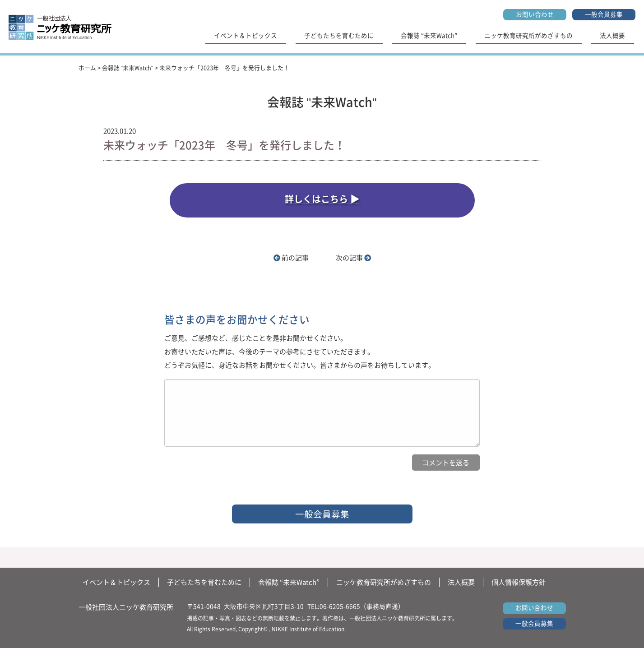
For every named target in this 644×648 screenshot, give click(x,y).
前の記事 (291, 258)
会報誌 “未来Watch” (429, 36)
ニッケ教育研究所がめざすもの (528, 36)
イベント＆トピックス (246, 36)
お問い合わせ (535, 14)
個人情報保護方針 (519, 582)
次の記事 (353, 258)
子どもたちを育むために (339, 36)
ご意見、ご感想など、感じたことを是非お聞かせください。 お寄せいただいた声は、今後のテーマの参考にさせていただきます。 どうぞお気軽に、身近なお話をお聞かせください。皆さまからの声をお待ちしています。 (300, 352)
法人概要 (612, 36)
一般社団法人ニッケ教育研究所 (126, 607)
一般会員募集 (604, 14)
